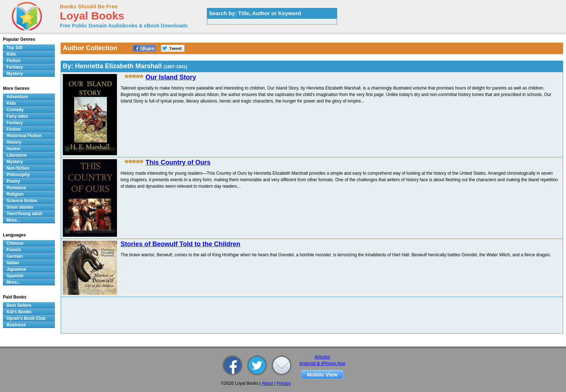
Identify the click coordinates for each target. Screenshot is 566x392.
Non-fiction (18, 168)
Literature (16, 155)
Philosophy (18, 175)
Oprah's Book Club (26, 318)
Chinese (15, 243)
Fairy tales (17, 116)
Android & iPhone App (322, 363)
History (14, 142)
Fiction (14, 61)
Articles (322, 357)
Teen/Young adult (24, 214)
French (14, 250)
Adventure (17, 97)
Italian (13, 263)
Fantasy (15, 67)
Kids (11, 54)
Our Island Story (171, 77)
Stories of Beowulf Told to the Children (180, 244)
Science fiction (22, 201)
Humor (14, 149)
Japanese (16, 269)
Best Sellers (19, 305)
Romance (16, 188)
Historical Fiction (24, 136)
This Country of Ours (178, 162)
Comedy (15, 110)
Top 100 (14, 48)
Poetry (13, 181)
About (267, 383)
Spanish (15, 276)
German (15, 256)
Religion (15, 194)
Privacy (284, 383)
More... (14, 220)
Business (16, 325)
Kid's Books (19, 312)
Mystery (15, 74)
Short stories (20, 207)
